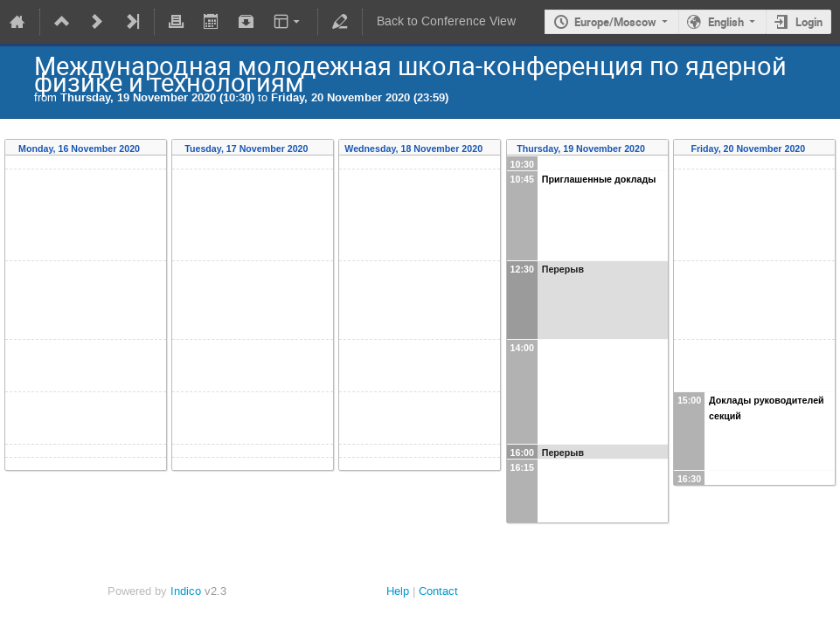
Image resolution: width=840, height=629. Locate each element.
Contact (438, 591)
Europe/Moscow (615, 22)
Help (398, 591)
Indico (186, 591)
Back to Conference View (446, 21)
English (726, 22)
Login (809, 22)
